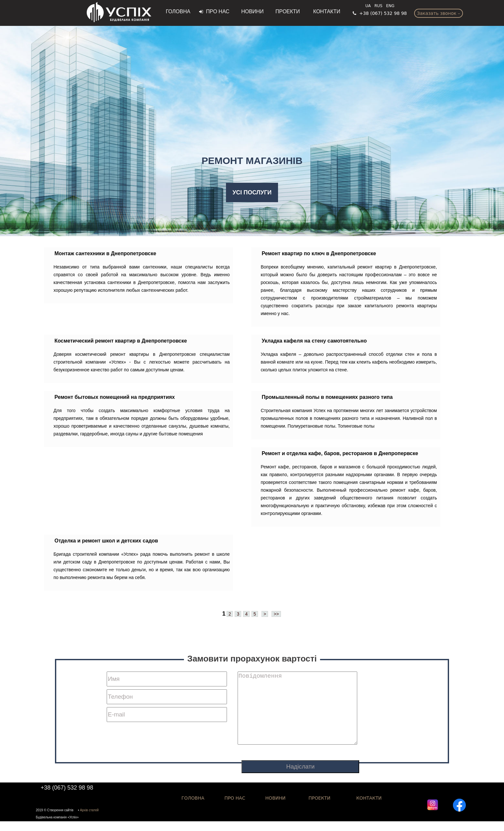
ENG (390, 6)
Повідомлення (298, 713)
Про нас (214, 11)
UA (368, 6)
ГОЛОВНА (179, 11)
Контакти (325, 11)
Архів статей (89, 820)
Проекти (287, 11)
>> (276, 614)
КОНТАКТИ (369, 808)
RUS (378, 6)
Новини (250, 11)
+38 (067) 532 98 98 (380, 13)
